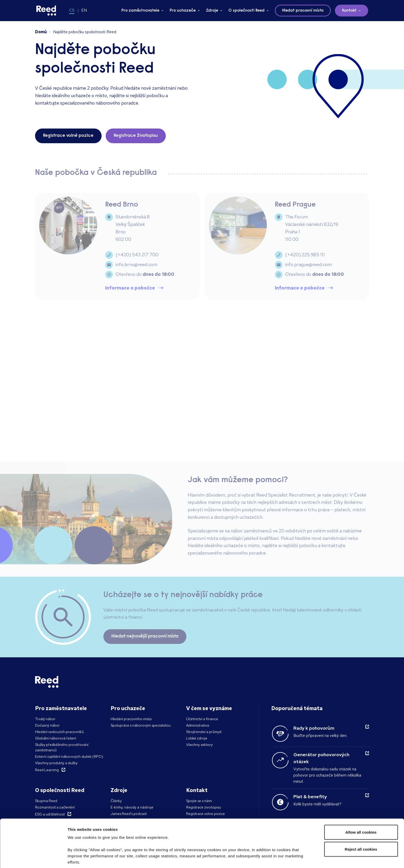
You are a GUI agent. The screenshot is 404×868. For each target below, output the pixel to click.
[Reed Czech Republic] (46, 11)
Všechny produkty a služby (56, 763)
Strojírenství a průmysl (204, 732)
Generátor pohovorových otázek (321, 758)
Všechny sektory (199, 745)
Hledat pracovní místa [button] (303, 11)
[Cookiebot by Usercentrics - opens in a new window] (33, 858)
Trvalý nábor (45, 719)
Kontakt (349, 11)
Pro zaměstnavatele (140, 11)
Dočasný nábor (47, 725)
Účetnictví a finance (202, 719)
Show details (80, 858)
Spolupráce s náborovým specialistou (141, 725)
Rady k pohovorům (314, 728)
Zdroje (212, 11)
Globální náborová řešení (56, 738)
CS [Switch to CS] (72, 10)
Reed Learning (47, 770)
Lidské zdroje (197, 738)
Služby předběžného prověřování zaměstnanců (62, 747)
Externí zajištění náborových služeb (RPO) (69, 756)
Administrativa (198, 725)
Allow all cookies (361, 796)
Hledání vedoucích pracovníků (59, 732)
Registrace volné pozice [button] (68, 136)
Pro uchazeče (183, 11)
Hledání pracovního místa (131, 719)
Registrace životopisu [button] (136, 136)
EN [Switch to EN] (84, 10)
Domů (41, 32)
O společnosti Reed (246, 11)
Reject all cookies (361, 813)
